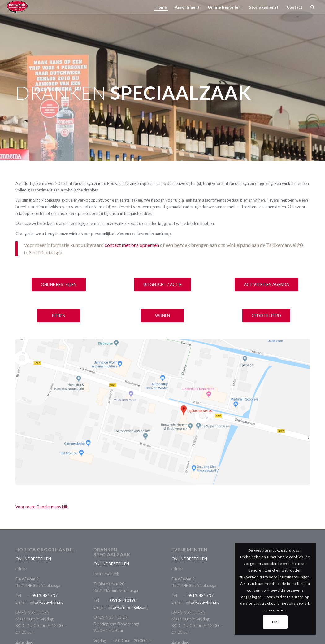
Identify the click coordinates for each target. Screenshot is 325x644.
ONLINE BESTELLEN (33, 559)
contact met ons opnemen (132, 245)
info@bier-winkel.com (128, 607)
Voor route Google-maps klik (42, 507)
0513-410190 (123, 600)
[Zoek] (312, 7)
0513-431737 (44, 596)
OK (275, 622)
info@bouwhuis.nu (47, 602)
